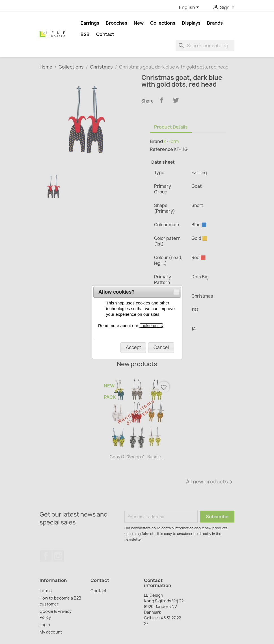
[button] (176, 72)
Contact (105, 34)
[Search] (205, 46)
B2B (85, 34)
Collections (163, 23)
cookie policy (151, 105)
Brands (215, 23)
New (139, 23)
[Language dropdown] (190, 8)
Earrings (90, 23)
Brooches (116, 23)
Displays (191, 23)
